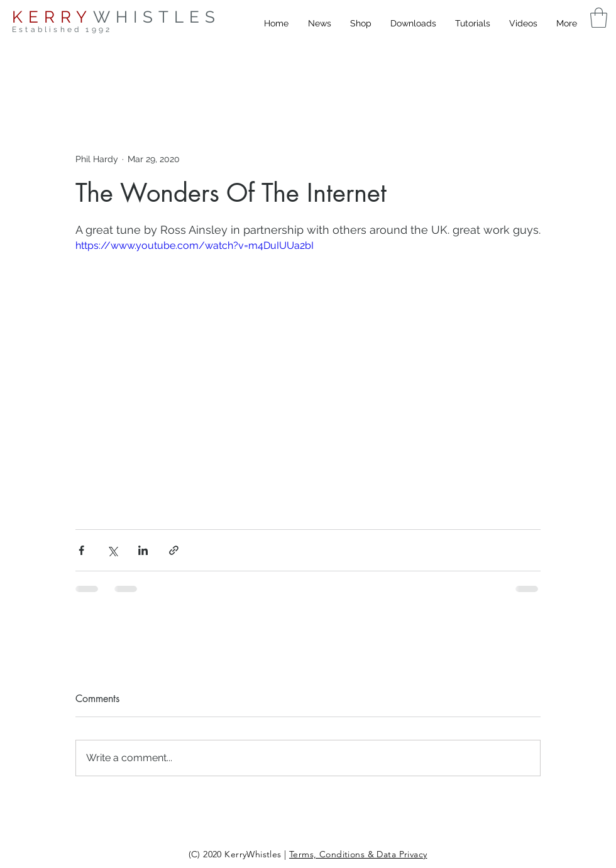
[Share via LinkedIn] (143, 550)
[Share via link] (174, 550)
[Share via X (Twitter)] (112, 550)
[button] (599, 18)
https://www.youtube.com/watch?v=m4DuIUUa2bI (195, 245)
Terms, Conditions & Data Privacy (358, 854)
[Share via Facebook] (81, 550)
